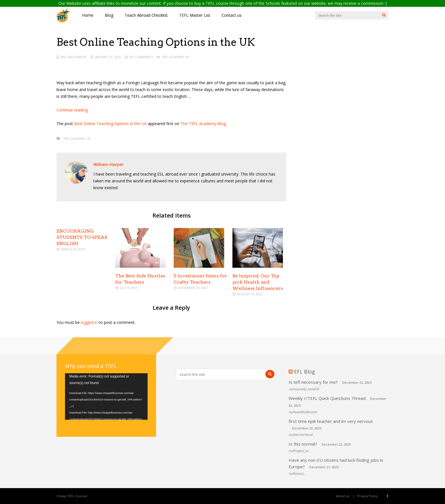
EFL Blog (305, 372)
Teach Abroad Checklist (146, 15)
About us (343, 496)
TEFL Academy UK (175, 57)
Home (88, 15)
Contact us (232, 15)
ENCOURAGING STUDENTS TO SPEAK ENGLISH (82, 237)
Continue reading (72, 110)
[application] (106, 397)
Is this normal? (303, 444)
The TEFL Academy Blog (203, 124)
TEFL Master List (195, 15)
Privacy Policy (368, 496)
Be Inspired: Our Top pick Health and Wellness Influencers (258, 282)
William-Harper (74, 57)
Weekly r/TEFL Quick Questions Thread (327, 398)
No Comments (141, 57)
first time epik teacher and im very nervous (331, 421)
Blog (109, 15)
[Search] (384, 15)
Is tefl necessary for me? (313, 382)
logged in (89, 322)
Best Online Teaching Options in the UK (110, 124)
